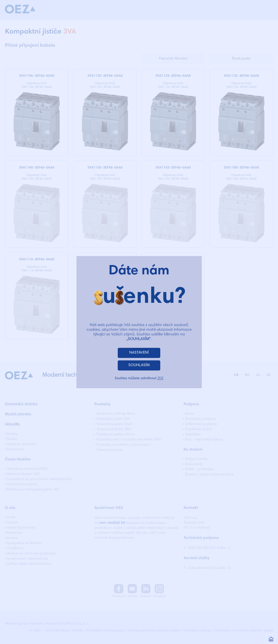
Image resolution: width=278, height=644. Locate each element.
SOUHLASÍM (139, 365)
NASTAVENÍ (139, 353)
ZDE (160, 378)
